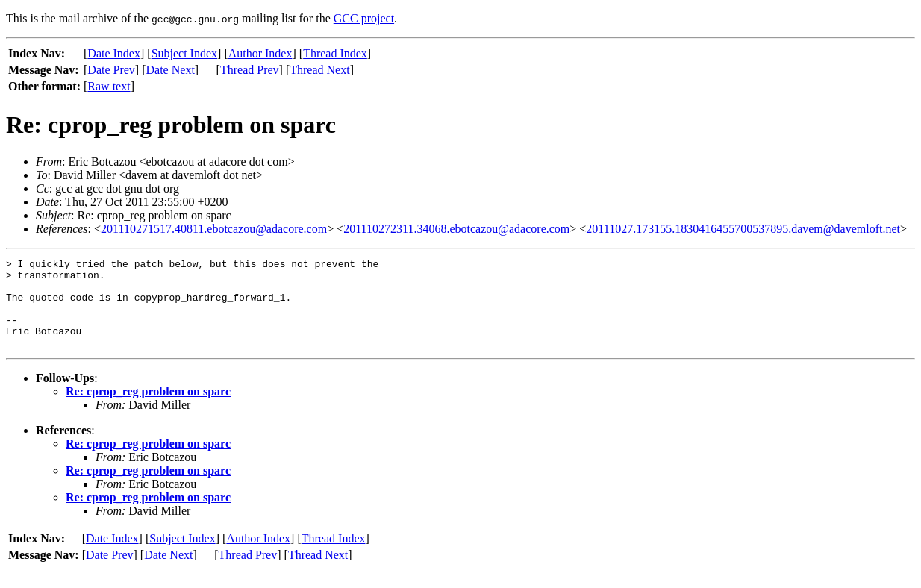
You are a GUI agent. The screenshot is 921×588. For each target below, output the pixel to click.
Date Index (114, 53)
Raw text (109, 86)
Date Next (171, 70)
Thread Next (319, 70)
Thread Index (335, 53)
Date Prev (111, 70)
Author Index (260, 53)
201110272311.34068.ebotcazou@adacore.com (456, 229)
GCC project (364, 18)
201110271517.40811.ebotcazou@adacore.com (214, 229)
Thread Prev (250, 70)
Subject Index (184, 53)
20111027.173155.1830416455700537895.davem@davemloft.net (743, 229)
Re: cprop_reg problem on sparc (148, 409)
